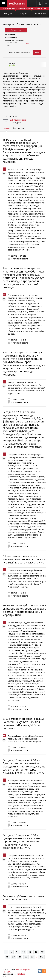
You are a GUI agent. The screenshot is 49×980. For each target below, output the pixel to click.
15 (24, 952)
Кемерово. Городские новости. (22, 24)
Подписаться (16, 30)
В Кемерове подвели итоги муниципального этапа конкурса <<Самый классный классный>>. (24, 559)
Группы (26, 12)
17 (36, 952)
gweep (12, 66)
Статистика (10, 116)
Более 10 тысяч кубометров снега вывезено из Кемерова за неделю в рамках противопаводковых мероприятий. (24, 610)
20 (13, 957)
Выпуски (10, 12)
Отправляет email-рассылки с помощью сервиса (24, 8)
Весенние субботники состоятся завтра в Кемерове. (23, 898)
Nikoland (21, 974)
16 (30, 952)
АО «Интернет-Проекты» (17, 971)
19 (7, 957)
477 (41, 957)
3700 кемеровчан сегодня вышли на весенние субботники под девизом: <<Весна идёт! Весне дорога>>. (24, 724)
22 (26, 957)
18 (42, 952)
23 (32, 957)
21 (20, 957)
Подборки (42, 12)
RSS (28, 43)
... (11, 952)
